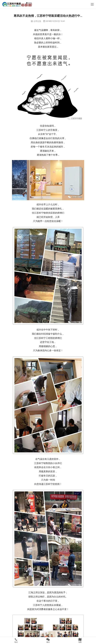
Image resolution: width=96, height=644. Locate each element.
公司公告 (37, 21)
